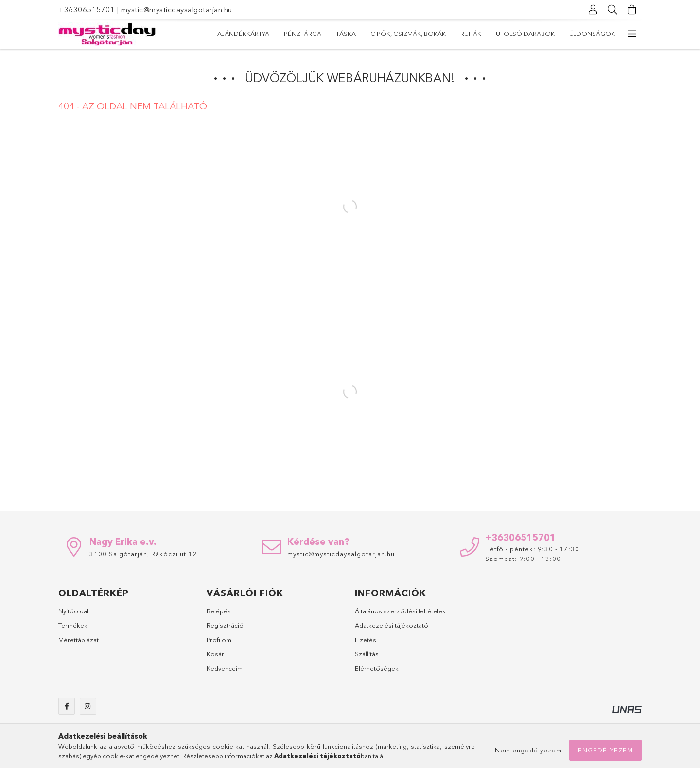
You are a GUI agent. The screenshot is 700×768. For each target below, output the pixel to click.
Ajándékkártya (589, 34)
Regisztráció (225, 625)
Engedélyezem (605, 750)
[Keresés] (612, 10)
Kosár (215, 654)
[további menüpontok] (632, 34)
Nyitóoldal (73, 611)
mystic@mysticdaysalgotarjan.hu (177, 9)
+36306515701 (87, 9)
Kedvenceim (225, 668)
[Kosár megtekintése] (632, 10)
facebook (67, 706)
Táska (486, 34)
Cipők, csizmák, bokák (424, 34)
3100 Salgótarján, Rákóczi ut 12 (143, 554)
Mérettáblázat (79, 640)
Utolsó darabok (307, 34)
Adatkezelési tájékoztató (392, 625)
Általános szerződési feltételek (400, 611)
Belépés (219, 611)
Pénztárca (530, 34)
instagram (88, 706)
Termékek (73, 625)
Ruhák (361, 34)
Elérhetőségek (377, 668)
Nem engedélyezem (528, 750)
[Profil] (593, 10)
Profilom (219, 640)
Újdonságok (240, 34)
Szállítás (367, 654)
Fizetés (366, 640)
